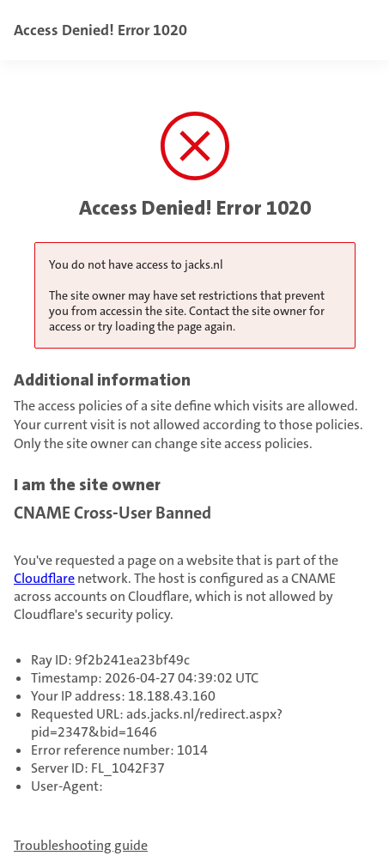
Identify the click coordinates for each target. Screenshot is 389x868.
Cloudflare (44, 578)
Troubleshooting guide (81, 845)
